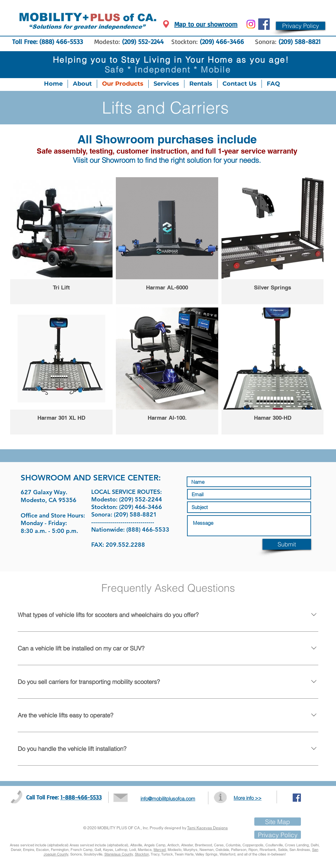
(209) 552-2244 (143, 42)
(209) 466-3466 (223, 42)
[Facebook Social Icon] (264, 24)
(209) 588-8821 (300, 42)
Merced (160, 850)
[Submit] (287, 544)
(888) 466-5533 (61, 42)
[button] (301, 26)
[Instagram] (251, 24)
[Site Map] (278, 822)
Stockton (142, 854)
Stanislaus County (119, 854)
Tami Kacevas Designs (207, 828)
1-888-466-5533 (81, 797)
